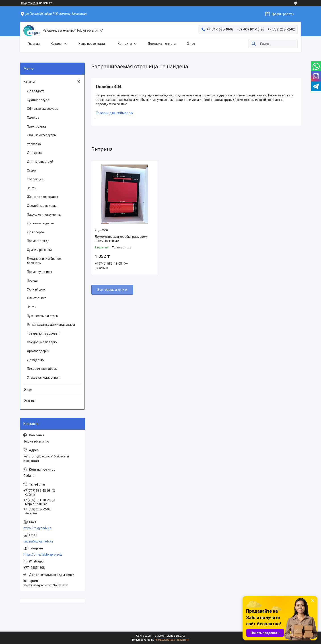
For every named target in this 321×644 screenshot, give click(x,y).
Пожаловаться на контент (173, 640)
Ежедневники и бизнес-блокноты (44, 261)
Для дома (34, 153)
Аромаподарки (38, 351)
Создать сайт (30, 3)
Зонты (32, 188)
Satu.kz (180, 636)
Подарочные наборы (42, 369)
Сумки (32, 171)
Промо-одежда (38, 241)
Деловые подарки (40, 223)
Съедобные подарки (42, 206)
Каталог (57, 44)
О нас (191, 44)
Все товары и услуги (112, 290)
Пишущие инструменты (44, 215)
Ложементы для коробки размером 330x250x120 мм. (121, 239)
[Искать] (254, 44)
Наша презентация (93, 44)
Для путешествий (40, 162)
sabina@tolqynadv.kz (38, 541)
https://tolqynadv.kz (37, 528)
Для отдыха (36, 91)
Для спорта (35, 232)
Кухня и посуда (38, 100)
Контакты (125, 44)
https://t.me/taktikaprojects (43, 555)
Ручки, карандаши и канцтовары (51, 325)
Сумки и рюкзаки (39, 250)
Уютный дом (36, 289)
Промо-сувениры (39, 272)
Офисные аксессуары (43, 109)
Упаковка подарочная (43, 378)
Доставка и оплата (162, 44)
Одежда (33, 118)
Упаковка (34, 144)
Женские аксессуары (42, 197)
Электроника (37, 126)
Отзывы (29, 400)
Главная (34, 44)
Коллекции (35, 179)
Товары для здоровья (43, 333)
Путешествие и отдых (43, 316)
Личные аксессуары (42, 135)
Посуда (32, 280)
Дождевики (36, 360)
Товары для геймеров (114, 113)
